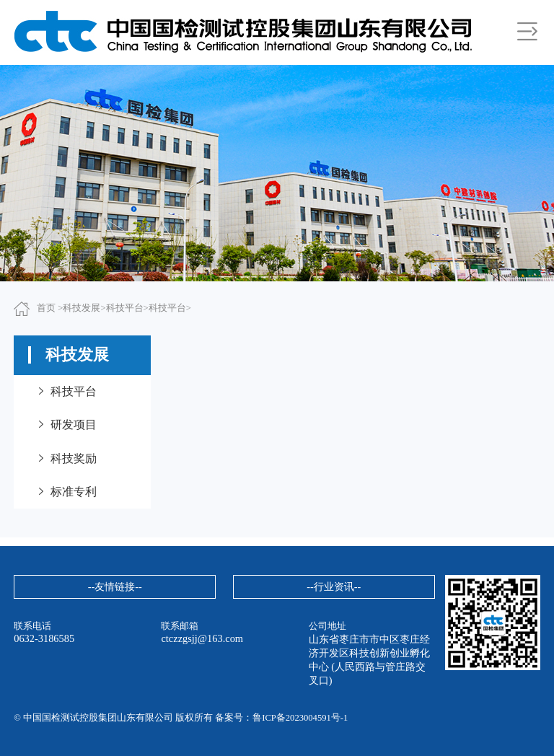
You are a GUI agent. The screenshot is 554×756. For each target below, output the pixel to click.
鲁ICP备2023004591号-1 (300, 718)
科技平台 (125, 308)
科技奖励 (66, 458)
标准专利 (66, 492)
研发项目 (66, 425)
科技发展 (82, 308)
